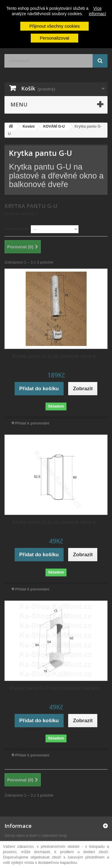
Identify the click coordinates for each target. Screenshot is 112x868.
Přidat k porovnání (32, 423)
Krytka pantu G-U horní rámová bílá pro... (56, 688)
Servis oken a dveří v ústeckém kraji (36, 835)
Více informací (97, 11)
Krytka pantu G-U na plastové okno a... (56, 356)
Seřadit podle (17, 229)
